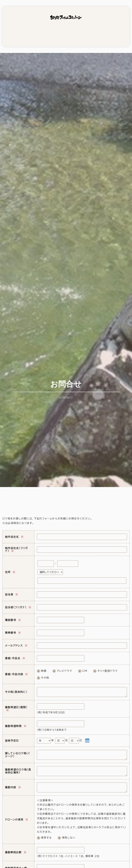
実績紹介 (82, 30)
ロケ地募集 (97, 30)
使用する (44, 830)
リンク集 (113, 30)
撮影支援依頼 (19, 30)
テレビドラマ (62, 663)
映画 (42, 663)
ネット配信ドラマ (105, 663)
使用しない (67, 830)
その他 (43, 670)
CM (83, 663)
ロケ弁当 (66, 30)
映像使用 (50, 30)
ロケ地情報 (35, 30)
